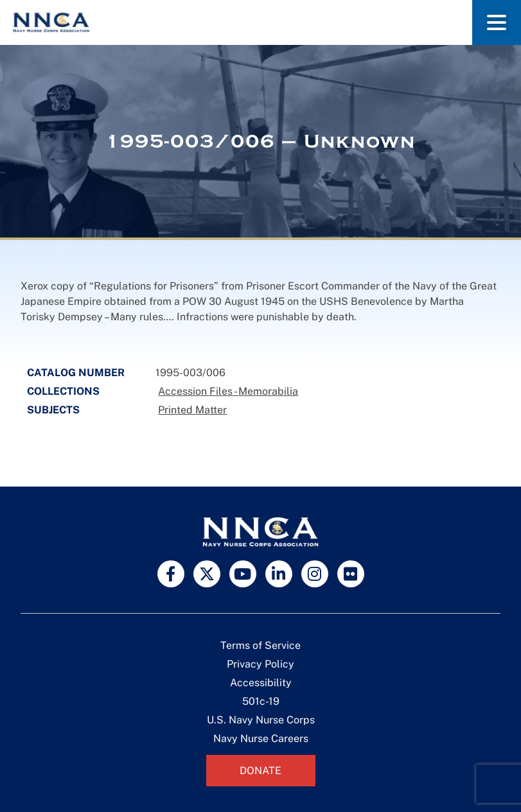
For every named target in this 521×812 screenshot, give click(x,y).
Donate (260, 771)
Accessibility (261, 683)
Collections (63, 391)
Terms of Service (260, 645)
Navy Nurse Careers (261, 739)
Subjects (53, 410)
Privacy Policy (260, 664)
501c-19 (261, 701)
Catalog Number (76, 373)
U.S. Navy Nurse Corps (261, 720)
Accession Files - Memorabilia (228, 391)
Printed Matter (192, 410)
